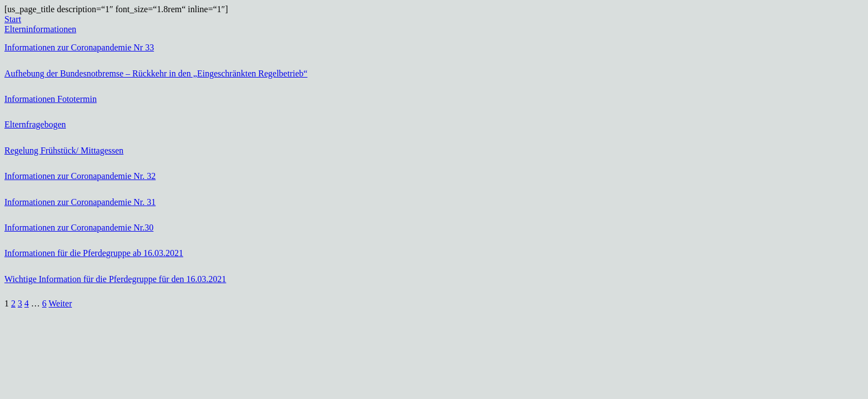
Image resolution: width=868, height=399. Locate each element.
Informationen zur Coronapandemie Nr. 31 (80, 202)
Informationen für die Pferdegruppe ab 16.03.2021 (94, 253)
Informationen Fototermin (51, 99)
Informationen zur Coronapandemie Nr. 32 (80, 176)
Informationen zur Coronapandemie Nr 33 (79, 47)
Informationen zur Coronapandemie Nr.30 (79, 227)
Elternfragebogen (35, 124)
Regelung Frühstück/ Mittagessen (64, 150)
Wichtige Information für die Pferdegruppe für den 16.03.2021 (115, 279)
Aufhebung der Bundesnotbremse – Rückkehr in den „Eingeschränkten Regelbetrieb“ (156, 73)
